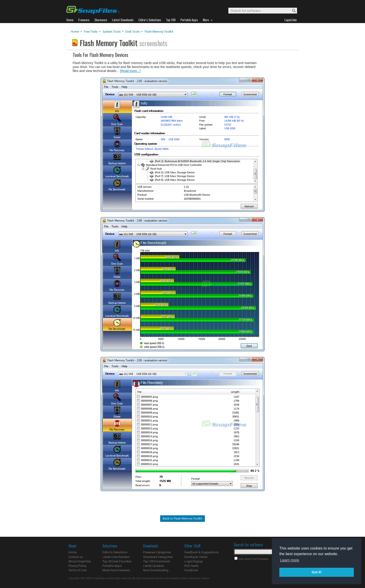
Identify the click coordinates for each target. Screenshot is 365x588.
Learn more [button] (290, 560)
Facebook (191, 570)
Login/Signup (194, 561)
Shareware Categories (158, 557)
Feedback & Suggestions (201, 552)
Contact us (76, 557)
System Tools (112, 32)
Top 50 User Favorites (117, 561)
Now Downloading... (157, 570)
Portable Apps (112, 566)
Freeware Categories (157, 552)
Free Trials (91, 32)
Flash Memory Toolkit (159, 32)
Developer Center (196, 557)
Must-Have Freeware (116, 570)
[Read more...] (130, 71)
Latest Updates (154, 566)
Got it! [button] (317, 572)
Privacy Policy (77, 566)
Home (75, 32)
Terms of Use (77, 570)
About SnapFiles (80, 561)
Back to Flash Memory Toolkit (182, 518)
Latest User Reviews (116, 557)
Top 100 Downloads (157, 561)
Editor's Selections (115, 552)
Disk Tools (133, 32)
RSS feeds (191, 566)
